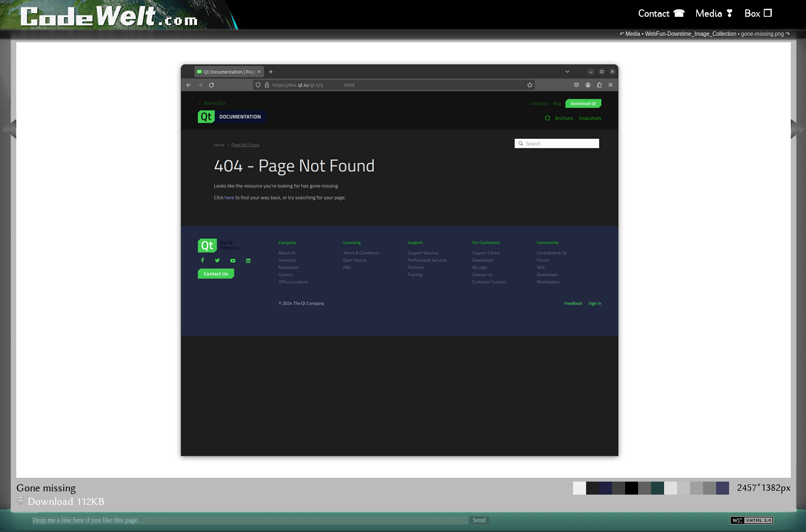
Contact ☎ (661, 14)
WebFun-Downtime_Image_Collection (691, 34)
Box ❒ (758, 14)
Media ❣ (714, 14)
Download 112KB (60, 502)
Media (633, 34)
